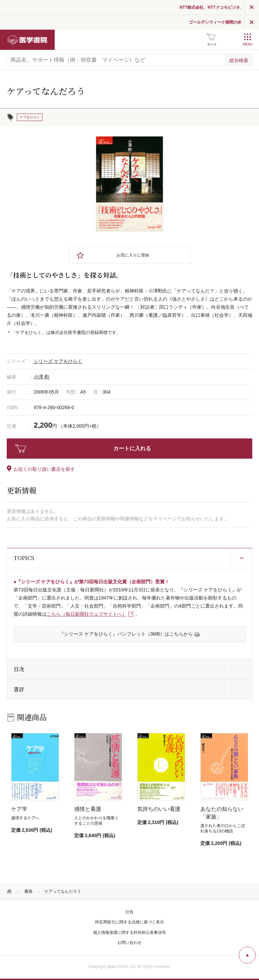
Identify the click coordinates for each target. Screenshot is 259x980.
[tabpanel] (129, 184)
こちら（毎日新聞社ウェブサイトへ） (87, 614)
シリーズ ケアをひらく (58, 361)
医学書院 (27, 40)
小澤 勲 (41, 377)
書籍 (28, 891)
